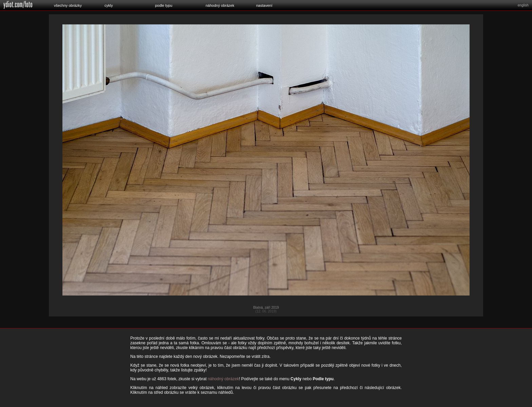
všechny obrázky (68, 5)
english (523, 5)
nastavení (264, 5)
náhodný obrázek (220, 5)
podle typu (164, 5)
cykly (109, 5)
